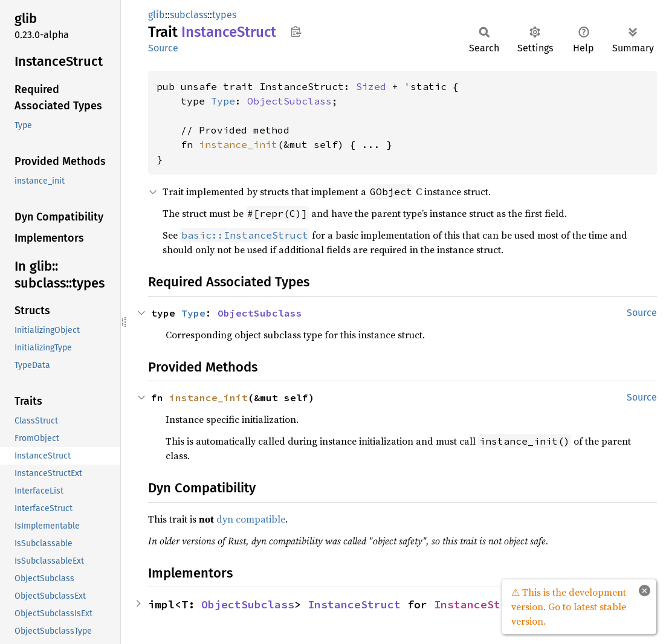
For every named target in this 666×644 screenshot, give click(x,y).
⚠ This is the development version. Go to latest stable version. (569, 607)
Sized (371, 86)
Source (163, 48)
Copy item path (296, 31)
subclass (189, 15)
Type (223, 101)
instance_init (238, 144)
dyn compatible (251, 519)
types (224, 15)
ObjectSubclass (289, 101)
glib (157, 15)
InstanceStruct (354, 604)
